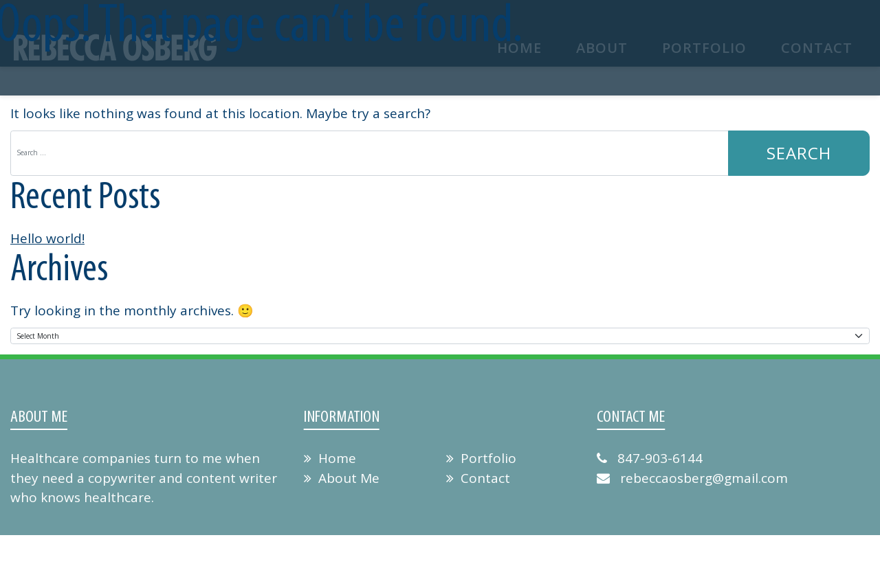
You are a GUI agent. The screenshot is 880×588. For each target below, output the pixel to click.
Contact (478, 478)
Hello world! (47, 238)
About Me (342, 478)
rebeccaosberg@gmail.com (692, 478)
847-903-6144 (650, 458)
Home (330, 458)
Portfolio (481, 458)
